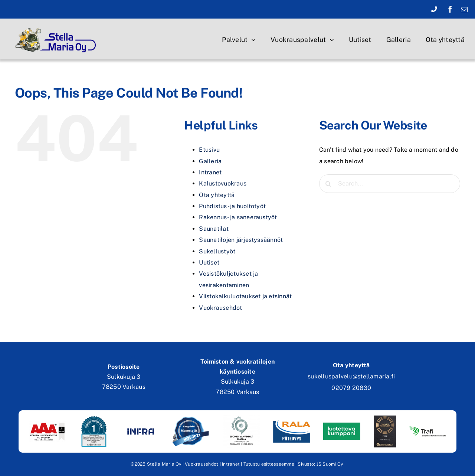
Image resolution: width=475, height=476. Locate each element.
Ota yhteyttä (217, 195)
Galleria (210, 161)
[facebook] (450, 9)
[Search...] (390, 184)
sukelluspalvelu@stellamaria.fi (351, 376)
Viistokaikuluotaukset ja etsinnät (245, 296)
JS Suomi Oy (330, 464)
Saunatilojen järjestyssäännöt (241, 240)
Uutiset (209, 262)
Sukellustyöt (217, 251)
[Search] (328, 184)
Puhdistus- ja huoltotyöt (232, 206)
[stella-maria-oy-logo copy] (58, 27)
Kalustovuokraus (223, 183)
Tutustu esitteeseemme (269, 464)
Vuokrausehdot (220, 308)
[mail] (464, 9)
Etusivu (209, 150)
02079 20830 (351, 388)
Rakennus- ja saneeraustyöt (238, 217)
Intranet (210, 172)
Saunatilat (214, 229)
